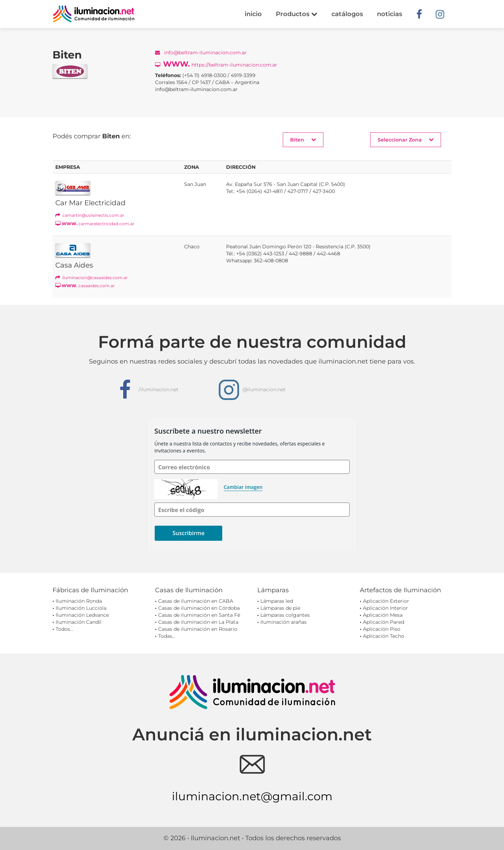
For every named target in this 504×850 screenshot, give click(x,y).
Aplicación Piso (382, 629)
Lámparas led (277, 601)
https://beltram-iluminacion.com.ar (216, 64)
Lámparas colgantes (285, 615)
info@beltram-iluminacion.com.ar (201, 53)
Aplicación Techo (384, 636)
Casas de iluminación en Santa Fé (199, 615)
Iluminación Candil (79, 622)
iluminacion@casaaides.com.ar (92, 278)
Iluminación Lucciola (81, 608)
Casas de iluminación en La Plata (198, 622)
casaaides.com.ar (85, 286)
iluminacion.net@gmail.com (252, 796)
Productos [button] (297, 14)
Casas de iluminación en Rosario (198, 629)
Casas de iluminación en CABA (196, 601)
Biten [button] (303, 140)
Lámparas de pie (280, 608)
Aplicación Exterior (386, 601)
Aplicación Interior (386, 608)
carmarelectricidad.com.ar (95, 224)
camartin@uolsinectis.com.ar (90, 215)
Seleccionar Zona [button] (406, 140)
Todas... (167, 636)
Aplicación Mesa (383, 615)
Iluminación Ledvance (82, 615)
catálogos (347, 14)
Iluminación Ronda (79, 601)
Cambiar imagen (243, 487)
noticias (390, 14)
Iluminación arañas (283, 622)
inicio (253, 14)
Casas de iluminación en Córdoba (199, 608)
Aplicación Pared (384, 622)
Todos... (64, 629)
